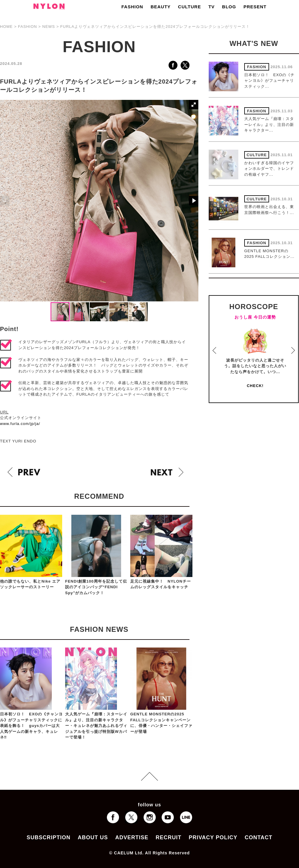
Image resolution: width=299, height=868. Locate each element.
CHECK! (255, 386)
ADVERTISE (132, 837)
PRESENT (255, 7)
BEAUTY (161, 7)
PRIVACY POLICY (213, 837)
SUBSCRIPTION (49, 837)
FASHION (132, 7)
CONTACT (258, 837)
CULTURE (189, 7)
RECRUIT (169, 837)
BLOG (229, 7)
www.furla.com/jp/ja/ (20, 424)
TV (212, 7)
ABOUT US (93, 837)
